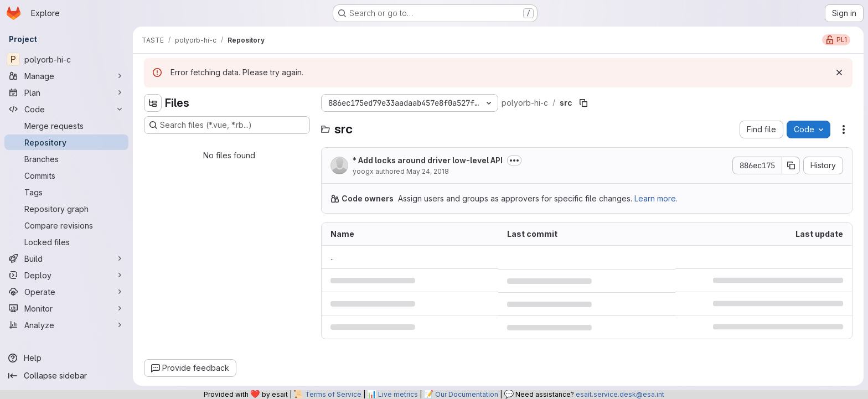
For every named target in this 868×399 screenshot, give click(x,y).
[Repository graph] (66, 209)
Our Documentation (467, 394)
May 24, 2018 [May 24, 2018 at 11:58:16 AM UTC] (428, 171)
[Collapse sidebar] (66, 376)
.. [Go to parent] (332, 257)
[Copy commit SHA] (791, 165)
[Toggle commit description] (514, 160)
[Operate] (66, 292)
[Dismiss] (839, 72)
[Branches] (66, 159)
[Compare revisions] (66, 225)
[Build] (66, 258)
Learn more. (656, 198)
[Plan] (66, 92)
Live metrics (398, 394)
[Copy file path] (583, 103)
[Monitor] (66, 308)
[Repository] (66, 142)
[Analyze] (66, 325)
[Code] (66, 109)
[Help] (66, 358)
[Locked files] (66, 242)
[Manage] (66, 76)
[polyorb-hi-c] (66, 59)
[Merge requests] (66, 126)
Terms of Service (333, 394)
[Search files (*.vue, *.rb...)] (227, 125)
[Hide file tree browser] (153, 103)
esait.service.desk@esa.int (620, 394)
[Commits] (66, 175)
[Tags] (66, 192)
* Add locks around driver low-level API (428, 160)
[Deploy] (66, 275)
